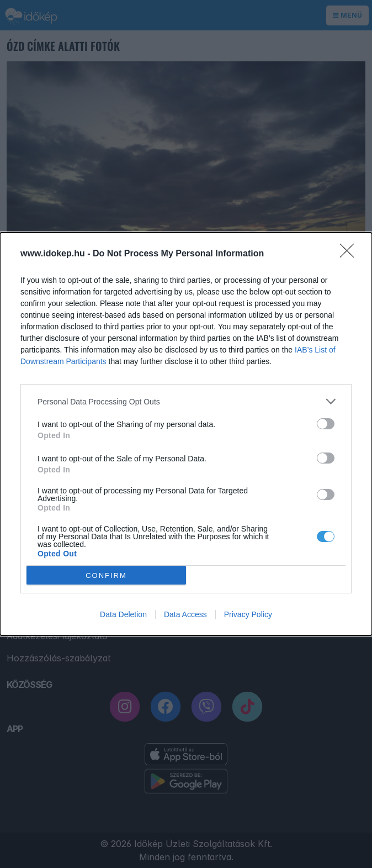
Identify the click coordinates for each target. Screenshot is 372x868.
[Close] (350, 254)
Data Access (185, 614)
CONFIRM (106, 575)
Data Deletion (123, 614)
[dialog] (186, 434)
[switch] (326, 424)
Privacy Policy (248, 614)
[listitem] (186, 401)
